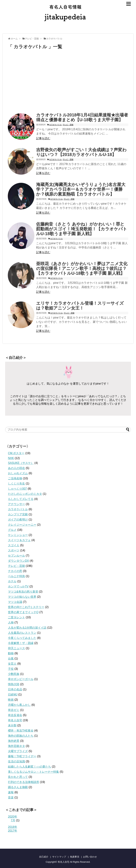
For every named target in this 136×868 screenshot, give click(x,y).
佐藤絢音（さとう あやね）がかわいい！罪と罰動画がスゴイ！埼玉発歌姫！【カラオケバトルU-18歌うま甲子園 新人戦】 (82, 229)
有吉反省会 (15, 715)
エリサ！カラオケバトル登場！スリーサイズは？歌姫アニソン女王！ (80, 306)
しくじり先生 (16, 484)
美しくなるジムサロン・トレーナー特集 (33, 772)
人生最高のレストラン (22, 633)
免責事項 (75, 857)
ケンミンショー (18, 535)
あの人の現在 (16, 468)
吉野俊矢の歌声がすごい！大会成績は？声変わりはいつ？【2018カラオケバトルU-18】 (81, 152)
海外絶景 (14, 741)
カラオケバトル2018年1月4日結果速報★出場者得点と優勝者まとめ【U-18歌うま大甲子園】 (82, 117)
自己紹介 (44, 857)
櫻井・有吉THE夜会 (21, 731)
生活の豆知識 (16, 761)
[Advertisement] (38, 82)
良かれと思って (18, 777)
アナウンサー (16, 504)
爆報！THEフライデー (22, 756)
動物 (11, 653)
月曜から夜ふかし (19, 705)
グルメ (12, 530)
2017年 (13, 831)
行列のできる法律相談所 (24, 782)
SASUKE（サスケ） (21, 463)
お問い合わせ (90, 857)
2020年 (13, 817)
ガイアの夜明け (18, 520)
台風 (11, 658)
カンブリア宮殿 (18, 514)
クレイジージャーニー (22, 525)
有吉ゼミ (14, 710)
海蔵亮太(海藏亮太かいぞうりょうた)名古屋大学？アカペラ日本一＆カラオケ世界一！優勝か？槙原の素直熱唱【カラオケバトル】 (81, 189)
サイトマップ (59, 857)
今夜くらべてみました (22, 638)
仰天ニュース (16, 648)
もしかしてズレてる (21, 499)
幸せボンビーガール (21, 679)
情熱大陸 (14, 684)
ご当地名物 (15, 478)
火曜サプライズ (18, 751)
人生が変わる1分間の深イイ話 (27, 628)
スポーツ (14, 550)
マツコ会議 (15, 602)
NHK (11, 458)
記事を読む (43, 138)
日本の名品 (15, 689)
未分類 (12, 725)
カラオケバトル (55, 125)
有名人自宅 (15, 720)
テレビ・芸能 (68, 125)
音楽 (11, 797)
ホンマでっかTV (18, 586)
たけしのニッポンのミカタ (25, 494)
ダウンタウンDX (18, 561)
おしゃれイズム (18, 473)
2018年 (13, 827)
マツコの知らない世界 (22, 597)
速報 (11, 792)
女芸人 (12, 664)
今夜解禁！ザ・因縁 (21, 643)
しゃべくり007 (17, 489)
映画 (11, 700)
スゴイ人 (14, 545)
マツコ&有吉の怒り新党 (23, 592)
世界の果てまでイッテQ (23, 612)
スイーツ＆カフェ (19, 540)
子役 (11, 669)
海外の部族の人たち (21, 736)
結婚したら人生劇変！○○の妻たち (29, 767)
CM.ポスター (16, 453)
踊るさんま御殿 (18, 787)
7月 (13, 820)
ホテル (12, 581)
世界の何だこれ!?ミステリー (26, 607)
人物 (11, 622)
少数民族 (14, 674)
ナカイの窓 (15, 571)
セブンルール (16, 556)
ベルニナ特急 (16, 576)
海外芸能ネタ (16, 746)
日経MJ (13, 695)
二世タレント (16, 617)
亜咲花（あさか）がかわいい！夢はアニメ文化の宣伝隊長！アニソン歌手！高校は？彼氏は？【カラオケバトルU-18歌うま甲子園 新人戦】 (82, 268)
